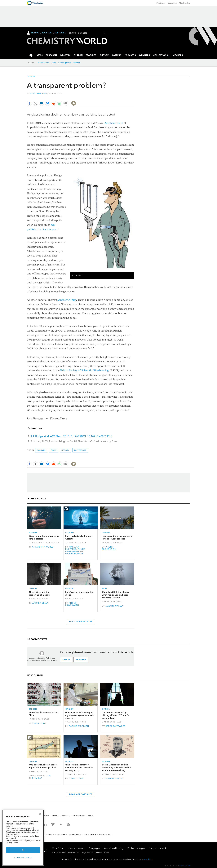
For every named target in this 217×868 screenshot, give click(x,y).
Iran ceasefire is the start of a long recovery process (117, 537)
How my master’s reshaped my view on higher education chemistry (80, 715)
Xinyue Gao (39, 723)
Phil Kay (37, 778)
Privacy (50, 834)
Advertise (44, 816)
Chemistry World (43, 547)
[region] (23, 838)
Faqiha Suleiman (79, 726)
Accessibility (90, 834)
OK (23, 850)
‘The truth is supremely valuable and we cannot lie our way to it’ (79, 768)
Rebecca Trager (115, 726)
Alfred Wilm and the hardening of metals (39, 593)
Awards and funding (114, 848)
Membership (185, 3)
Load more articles (81, 622)
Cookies (61, 834)
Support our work (158, 848)
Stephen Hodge (114, 123)
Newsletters (44, 63)
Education (172, 3)
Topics (55, 816)
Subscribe (60, 33)
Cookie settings (23, 857)
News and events (76, 848)
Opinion (31, 76)
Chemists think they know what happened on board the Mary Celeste (115, 595)
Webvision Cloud (185, 865)
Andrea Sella (40, 603)
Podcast (70, 533)
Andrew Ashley (67, 300)
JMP (49, 776)
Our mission (58, 848)
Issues (65, 816)
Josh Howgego (38, 93)
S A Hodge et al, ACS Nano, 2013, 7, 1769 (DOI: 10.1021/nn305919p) (71, 436)
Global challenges (136, 848)
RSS (90, 816)
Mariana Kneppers (72, 548)
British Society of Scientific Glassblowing (84, 370)
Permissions (105, 834)
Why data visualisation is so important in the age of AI (43, 766)
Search (104, 33)
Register (46, 33)
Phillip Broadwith (75, 550)
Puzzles (77, 63)
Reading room (65, 63)
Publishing (161, 3)
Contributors (78, 816)
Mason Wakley (74, 554)
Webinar (33, 533)
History (65, 450)
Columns (41, 450)
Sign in (66, 660)
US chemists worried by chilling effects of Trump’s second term (115, 715)
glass (53, 450)
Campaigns (94, 848)
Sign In (35, 33)
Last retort (80, 450)
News (105, 589)
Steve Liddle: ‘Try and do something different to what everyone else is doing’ (117, 768)
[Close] (40, 814)
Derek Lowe (76, 779)
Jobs (54, 63)
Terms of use (74, 834)
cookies (148, 860)
